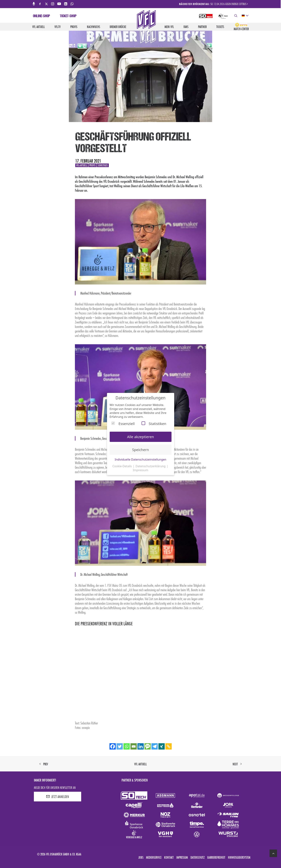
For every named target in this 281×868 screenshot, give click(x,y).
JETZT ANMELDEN (58, 797)
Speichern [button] (140, 450)
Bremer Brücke (118, 27)
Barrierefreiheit (216, 857)
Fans (186, 27)
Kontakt (169, 857)
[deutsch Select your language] (245, 16)
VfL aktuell (39, 27)
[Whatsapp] (127, 746)
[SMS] (148, 746)
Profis (74, 27)
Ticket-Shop (68, 16)
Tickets (220, 27)
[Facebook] (113, 746)
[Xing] (162, 746)
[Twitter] (120, 746)
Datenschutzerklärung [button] (151, 466)
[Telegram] (155, 746)
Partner (202, 27)
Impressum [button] (140, 470)
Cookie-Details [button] (122, 466)
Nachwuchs (93, 27)
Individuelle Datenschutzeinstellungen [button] (140, 459)
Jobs (141, 857)
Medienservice (154, 857)
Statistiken (154, 424)
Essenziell (123, 424)
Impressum (182, 857)
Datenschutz (198, 857)
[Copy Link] (169, 746)
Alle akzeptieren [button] (140, 437)
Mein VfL (169, 27)
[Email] (134, 746)
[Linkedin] (141, 746)
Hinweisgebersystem (239, 857)
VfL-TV (58, 27)
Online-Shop (41, 16)
